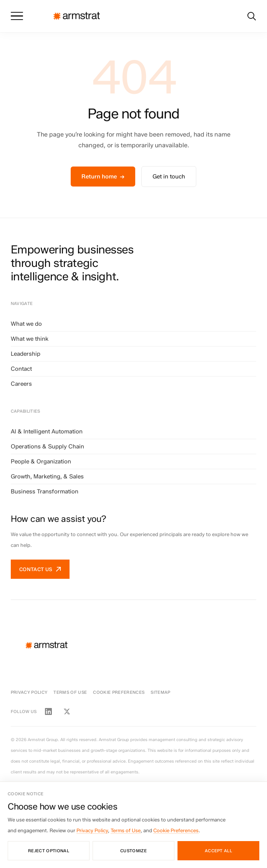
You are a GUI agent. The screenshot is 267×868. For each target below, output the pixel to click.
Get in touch (169, 177)
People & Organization (41, 461)
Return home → (103, 177)
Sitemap (160, 692)
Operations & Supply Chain (47, 446)
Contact (21, 369)
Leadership (26, 354)
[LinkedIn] (48, 711)
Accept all (218, 851)
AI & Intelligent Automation (47, 432)
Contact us (40, 569)
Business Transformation (45, 491)
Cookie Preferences (119, 692)
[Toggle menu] (17, 16)
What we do (26, 324)
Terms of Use (70, 692)
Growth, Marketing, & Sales (47, 476)
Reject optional (49, 851)
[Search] (252, 16)
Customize (133, 851)
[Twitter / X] (67, 711)
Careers (21, 384)
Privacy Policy (29, 692)
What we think (30, 339)
